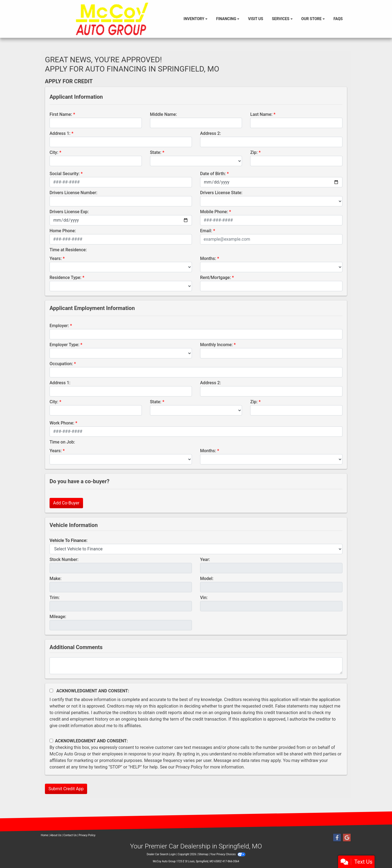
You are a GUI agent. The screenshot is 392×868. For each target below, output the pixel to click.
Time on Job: (62, 442)
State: (156, 152)
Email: (206, 231)
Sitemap (203, 854)
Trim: (55, 598)
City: (54, 152)
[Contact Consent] (51, 741)
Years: (56, 258)
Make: (56, 579)
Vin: (204, 598)
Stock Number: (64, 559)
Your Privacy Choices (228, 854)
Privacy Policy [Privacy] (87, 835)
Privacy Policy (189, 767)
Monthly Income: (216, 345)
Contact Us (70, 835)
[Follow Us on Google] (347, 838)
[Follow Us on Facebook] (337, 838)
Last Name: (261, 114)
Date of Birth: (213, 174)
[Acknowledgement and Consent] (51, 691)
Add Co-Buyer (66, 503)
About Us (56, 835)
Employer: (59, 326)
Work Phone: (62, 423)
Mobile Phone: (214, 212)
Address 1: (60, 133)
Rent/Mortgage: (215, 278)
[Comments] (196, 666)
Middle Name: (163, 114)
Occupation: (61, 364)
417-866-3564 (231, 861)
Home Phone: (63, 231)
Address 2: (210, 133)
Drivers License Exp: (69, 212)
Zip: (254, 152)
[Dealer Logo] (112, 19)
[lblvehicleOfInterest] (196, 549)
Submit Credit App (66, 789)
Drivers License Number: (73, 193)
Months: (208, 258)
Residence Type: (65, 278)
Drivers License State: (221, 193)
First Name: (61, 114)
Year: (205, 559)
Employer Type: (64, 345)
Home (45, 835)
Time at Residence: (68, 250)
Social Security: (65, 174)
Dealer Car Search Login (161, 854)
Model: (207, 579)
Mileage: (58, 617)
